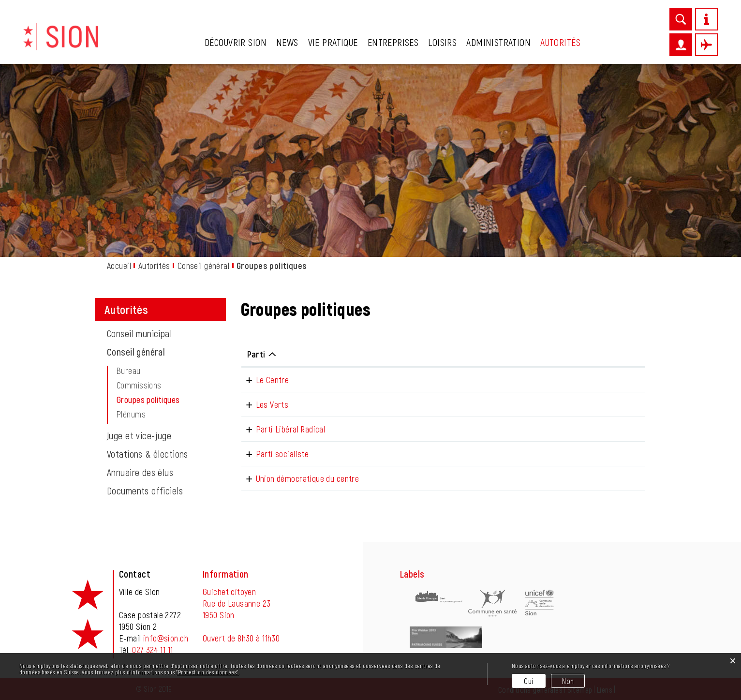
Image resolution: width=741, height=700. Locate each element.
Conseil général (136, 352)
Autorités (560, 42)
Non (568, 681)
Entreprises (393, 42)
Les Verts (264, 404)
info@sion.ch (166, 638)
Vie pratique (333, 42)
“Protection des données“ (207, 672)
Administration (498, 42)
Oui (528, 681)
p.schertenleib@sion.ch (547, 454)
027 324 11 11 (152, 650)
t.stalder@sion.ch (537, 429)
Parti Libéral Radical (282, 429)
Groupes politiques (171, 400)
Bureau (129, 371)
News (287, 42)
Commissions (139, 385)
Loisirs (442, 42)
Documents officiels (145, 491)
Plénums (131, 414)
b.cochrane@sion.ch (541, 478)
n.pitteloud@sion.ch (541, 404)
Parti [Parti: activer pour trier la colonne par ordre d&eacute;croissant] (256, 354)
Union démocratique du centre (299, 478)
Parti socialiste (274, 454)
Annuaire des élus (140, 472)
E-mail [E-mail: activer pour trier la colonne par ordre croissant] (518, 354)
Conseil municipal (139, 333)
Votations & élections (148, 454)
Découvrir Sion (236, 42)
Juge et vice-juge (139, 435)
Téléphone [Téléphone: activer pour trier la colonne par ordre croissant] (448, 354)
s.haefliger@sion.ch (541, 380)
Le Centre (264, 380)
